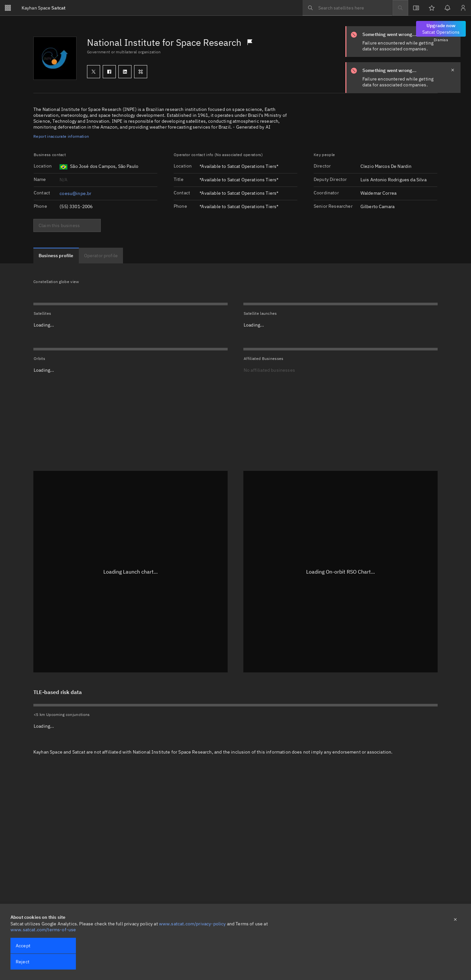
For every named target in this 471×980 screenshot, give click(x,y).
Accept (23, 946)
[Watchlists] (432, 8)
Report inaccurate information (61, 136)
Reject (23, 962)
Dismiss (441, 40)
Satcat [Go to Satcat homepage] (44, 8)
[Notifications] (447, 8)
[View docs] (416, 8)
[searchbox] (347, 8)
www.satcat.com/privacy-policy (192, 924)
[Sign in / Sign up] (463, 8)
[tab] (56, 256)
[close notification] (453, 70)
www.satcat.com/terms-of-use (43, 930)
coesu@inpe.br (75, 193)
